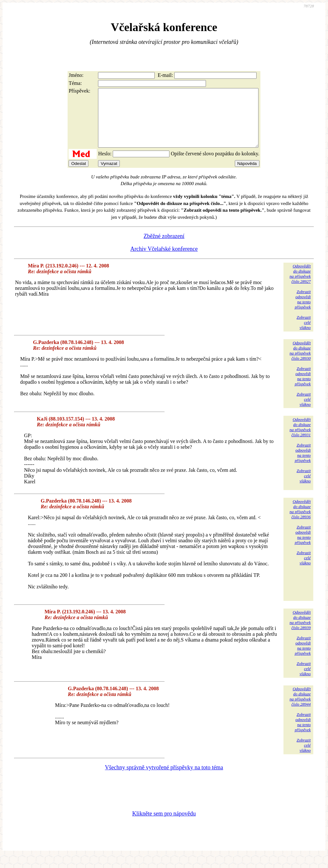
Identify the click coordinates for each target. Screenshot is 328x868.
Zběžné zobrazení (164, 248)
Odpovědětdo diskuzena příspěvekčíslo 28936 (300, 521)
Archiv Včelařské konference (164, 260)
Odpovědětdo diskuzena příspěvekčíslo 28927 (300, 285)
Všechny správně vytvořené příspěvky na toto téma (164, 779)
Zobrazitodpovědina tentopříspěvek (303, 311)
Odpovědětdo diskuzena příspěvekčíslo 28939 (300, 631)
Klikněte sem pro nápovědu (164, 825)
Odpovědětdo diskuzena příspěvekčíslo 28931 (300, 439)
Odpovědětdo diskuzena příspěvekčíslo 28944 (300, 708)
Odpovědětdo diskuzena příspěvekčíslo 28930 (300, 362)
